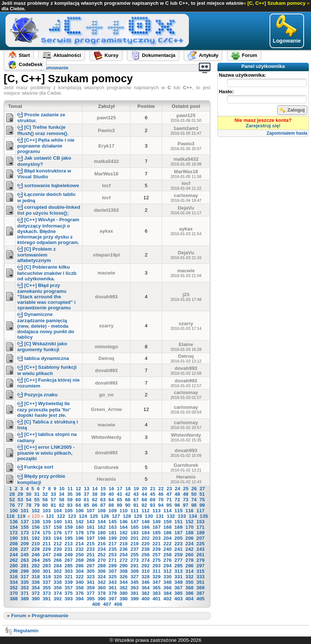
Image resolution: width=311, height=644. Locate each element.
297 (200, 566)
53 (20, 500)
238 (146, 549)
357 (69, 588)
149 (157, 522)
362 (124, 588)
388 (14, 599)
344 (124, 582)
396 (102, 599)
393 (69, 599)
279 (200, 560)
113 (157, 511)
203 (157, 538)
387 (200, 593)
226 (14, 549)
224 (190, 544)
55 (37, 500)
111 (135, 511)
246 (36, 555)
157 (47, 527)
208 (14, 544)
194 (58, 538)
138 (36, 522)
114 (168, 511)
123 (72, 516)
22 (161, 489)
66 (128, 500)
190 (14, 538)
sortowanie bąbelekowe (48, 185)
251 (91, 555)
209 (25, 544)
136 (14, 522)
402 (168, 599)
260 (190, 555)
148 (146, 522)
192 (36, 538)
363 (135, 588)
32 (45, 494)
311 (157, 571)
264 (36, 560)
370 (14, 593)
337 (47, 582)
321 (69, 577)
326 (124, 577)
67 (136, 500)
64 (111, 500)
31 (37, 494)
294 (168, 566)
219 (135, 544)
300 (36, 571)
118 (10, 516)
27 (202, 489)
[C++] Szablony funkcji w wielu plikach (47, 370)
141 (69, 522)
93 (153, 505)
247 (47, 555)
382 (146, 593)
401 (157, 599)
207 (200, 538)
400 (146, 599)
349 (179, 582)
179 (91, 533)
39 (103, 494)
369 (200, 588)
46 (161, 494)
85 (86, 505)
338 (58, 582)
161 (91, 527)
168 (168, 527)
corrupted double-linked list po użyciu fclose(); (49, 210)
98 (194, 505)
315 (200, 571)
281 (25, 566)
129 (138, 516)
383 (157, 593)
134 (193, 516)
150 (168, 522)
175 (47, 533)
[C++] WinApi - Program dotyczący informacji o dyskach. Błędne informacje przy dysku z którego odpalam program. (48, 231)
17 (120, 489)
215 (91, 544)
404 (190, 599)
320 (58, 577)
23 (169, 489)
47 (169, 494)
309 (135, 571)
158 (58, 527)
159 (69, 527)
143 (91, 522)
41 (119, 494)
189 (200, 533)
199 (113, 538)
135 (204, 516)
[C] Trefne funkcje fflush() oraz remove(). (43, 130)
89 (119, 505)
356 (58, 588)
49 (186, 494)
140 (58, 522)
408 (118, 604)
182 (124, 533)
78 (29, 505)
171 (200, 527)
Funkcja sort (35, 467)
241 (179, 549)
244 (14, 555)
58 (62, 500)
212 (58, 544)
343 (113, 582)
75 (202, 500)
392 (58, 599)
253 (113, 555)
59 (70, 500)
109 (113, 511)
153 (200, 522)
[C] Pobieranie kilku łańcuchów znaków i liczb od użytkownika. (47, 273)
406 (96, 604)
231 (69, 549)
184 (146, 533)
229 (47, 549)
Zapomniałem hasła (287, 133)
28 (12, 494)
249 (69, 555)
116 (190, 511)
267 (69, 560)
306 (102, 571)
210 (36, 544)
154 (14, 527)
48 (177, 494)
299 (25, 571)
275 (157, 560)
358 (80, 588)
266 (58, 560)
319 (47, 577)
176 (58, 533)
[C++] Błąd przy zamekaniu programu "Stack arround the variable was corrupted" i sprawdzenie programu (46, 296)
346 (146, 582)
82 (62, 505)
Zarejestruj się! (263, 126)
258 (168, 555)
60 (78, 500)
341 (91, 582)
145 (113, 522)
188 (190, 533)
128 (127, 516)
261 (200, 555)
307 (113, 571)
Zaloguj (292, 110)
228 (36, 549)
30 (29, 494)
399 (135, 599)
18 (128, 489)
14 (95, 489)
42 (128, 494)
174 (36, 533)
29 (20, 494)
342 (102, 582)
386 (190, 593)
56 (45, 500)
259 (179, 555)
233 (91, 549)
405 (200, 599)
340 (80, 582)
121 (50, 516)
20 (144, 489)
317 (25, 577)
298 (14, 571)
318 (36, 577)
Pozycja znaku (37, 395)
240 (168, 549)
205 (179, 538)
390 (36, 599)
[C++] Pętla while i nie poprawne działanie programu (46, 146)
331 (179, 577)
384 (168, 593)
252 (102, 555)
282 (36, 566)
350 (190, 582)
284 (58, 566)
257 (157, 555)
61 (86, 500)
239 (157, 549)
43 (136, 494)
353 (25, 588)
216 (102, 544)
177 (69, 533)
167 (157, 527)
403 (179, 599)
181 (113, 533)
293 (157, 566)
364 (146, 588)
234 (102, 549)
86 (95, 505)
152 (190, 522)
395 (91, 599)
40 (111, 494)
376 (80, 593)
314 (190, 571)
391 (47, 599)
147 (135, 522)
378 (102, 593)
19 (136, 489)
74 (194, 500)
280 (14, 566)
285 (69, 566)
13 (87, 489)
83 (70, 505)
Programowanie (50, 68)
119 (21, 516)
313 (179, 571)
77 (20, 505)
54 (29, 500)
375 (69, 593)
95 (169, 505)
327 (135, 577)
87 (103, 505)
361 (113, 588)
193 (47, 538)
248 (58, 555)
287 (91, 566)
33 (53, 494)
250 (80, 555)
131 (160, 516)
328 (146, 577)
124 (83, 516)
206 (190, 538)
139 (47, 522)
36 (78, 494)
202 (146, 538)
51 (202, 494)
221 (157, 544)
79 (37, 505)
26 (194, 489)
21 (153, 489)
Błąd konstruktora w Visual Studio (44, 174)
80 (45, 505)
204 (168, 538)
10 (62, 489)
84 (78, 505)
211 (47, 544)
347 (157, 582)
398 (124, 599)
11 (70, 489)
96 (177, 505)
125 (94, 516)
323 (91, 577)
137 (25, 522)
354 (36, 588)
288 (102, 566)
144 (102, 522)
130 (149, 516)
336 (36, 582)
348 (168, 582)
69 (153, 500)
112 (146, 511)
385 (179, 593)
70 (161, 500)
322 (80, 577)
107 (91, 511)
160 (80, 527)
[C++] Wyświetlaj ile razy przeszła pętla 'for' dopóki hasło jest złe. (44, 409)
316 (14, 577)
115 (179, 511)
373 (47, 593)
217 (113, 544)
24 (178, 489)
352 (14, 588)
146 (124, 522)
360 (102, 588)
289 (113, 566)
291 (135, 566)
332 (190, 577)
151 (179, 522)
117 (200, 511)
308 (124, 571)
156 (36, 527)
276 (168, 560)
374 (58, 593)
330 (168, 577)
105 (69, 511)
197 (91, 538)
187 (179, 533)
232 (80, 549)
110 (124, 511)
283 (47, 566)
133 (182, 516)
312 (168, 571)
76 (12, 505)
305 (91, 571)
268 (80, 560)
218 (124, 544)
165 (135, 527)
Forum (19, 616)
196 (80, 538)
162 (102, 527)
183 (135, 533)
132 (171, 516)
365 (157, 588)
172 (14, 533)
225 (200, 544)
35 (70, 494)
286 (80, 566)
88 (111, 505)
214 (80, 544)
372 (36, 593)
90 (128, 505)
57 (53, 500)
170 (190, 527)
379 (113, 593)
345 (135, 582)
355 (47, 588)
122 (61, 516)
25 (186, 489)
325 (113, 577)
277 (179, 560)
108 (102, 511)
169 (179, 527)
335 (25, 582)
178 (80, 533)
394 (80, 599)
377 (91, 593)
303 (69, 571)
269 (91, 560)
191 (25, 538)
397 (113, 599)
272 (124, 560)
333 (200, 577)
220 (146, 544)
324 (102, 577)
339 (69, 582)
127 (116, 516)
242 (190, 549)
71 (169, 500)
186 (168, 533)
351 (200, 582)
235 (113, 549)
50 (194, 494)
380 (124, 593)
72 (177, 500)
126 (105, 516)
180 (102, 533)
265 (47, 560)
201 (135, 538)
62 (95, 500)
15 (103, 489)
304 (80, 571)
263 (25, 560)
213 (69, 544)
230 (58, 549)
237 (135, 549)
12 (78, 489)
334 (14, 582)
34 (62, 494)
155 (25, 527)
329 (157, 577)
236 (124, 549)
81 (53, 505)
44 (144, 494)
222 (168, 544)
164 (124, 527)
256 (146, 555)
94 (161, 505)
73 (186, 500)
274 (146, 560)
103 (47, 511)
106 (80, 511)
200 (124, 538)
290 (124, 566)
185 (157, 533)
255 (135, 555)
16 (111, 489)
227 (25, 549)
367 (179, 588)
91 (136, 505)
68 (144, 500)
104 (58, 511)
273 (135, 560)
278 (190, 560)
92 (144, 505)
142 (80, 522)
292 (146, 566)
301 (47, 571)
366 (168, 588)
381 (135, 593)
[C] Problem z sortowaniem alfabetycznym (36, 255)
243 (200, 549)
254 (124, 555)
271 (113, 560)
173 (25, 533)
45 (153, 494)
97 (186, 505)
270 (102, 560)
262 (14, 560)
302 (58, 571)
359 (91, 588)
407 (107, 604)
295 (179, 566)
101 (25, 511)
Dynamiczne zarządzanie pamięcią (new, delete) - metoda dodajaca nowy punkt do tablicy (46, 325)
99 (202, 505)
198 (102, 538)
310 (146, 571)
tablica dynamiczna (43, 358)
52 (12, 500)
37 (86, 494)
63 (103, 500)
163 (113, 527)
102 (36, 511)
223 (179, 544)
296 (190, 566)
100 (14, 511)
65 (119, 500)
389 (25, 599)
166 (146, 527)
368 (190, 588)
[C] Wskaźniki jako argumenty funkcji (42, 347)
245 (25, 555)
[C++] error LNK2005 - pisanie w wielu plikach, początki (46, 453)
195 (69, 538)
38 (95, 494)
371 (25, 593)
